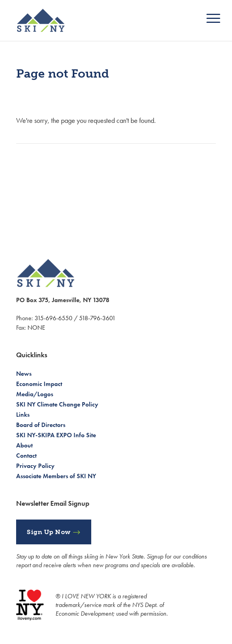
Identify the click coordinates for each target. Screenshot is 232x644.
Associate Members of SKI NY (56, 476)
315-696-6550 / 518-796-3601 (75, 318)
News (24, 374)
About (24, 445)
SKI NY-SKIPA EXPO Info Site (56, 435)
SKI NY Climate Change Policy (57, 404)
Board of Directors (41, 425)
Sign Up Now (49, 532)
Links (23, 415)
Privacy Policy (35, 466)
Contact (26, 456)
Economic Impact (39, 384)
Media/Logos (35, 394)
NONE (36, 328)
